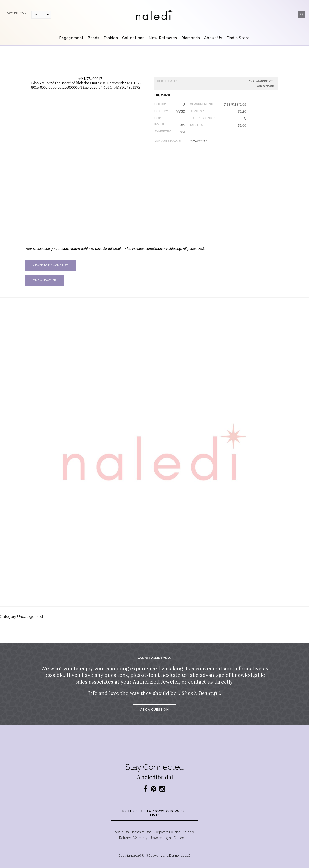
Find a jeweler (44, 280)
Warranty (140, 838)
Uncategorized (30, 617)
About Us (122, 832)
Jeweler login (16, 13)
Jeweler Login (161, 838)
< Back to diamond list (50, 265)
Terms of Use (141, 832)
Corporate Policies (167, 832)
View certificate (266, 86)
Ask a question (155, 710)
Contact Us (182, 838)
